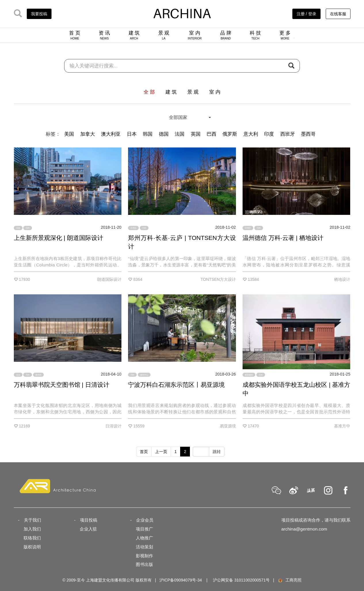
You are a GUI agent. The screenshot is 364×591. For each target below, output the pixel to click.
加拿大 (88, 134)
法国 (180, 134)
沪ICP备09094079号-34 (181, 580)
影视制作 (144, 556)
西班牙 (288, 134)
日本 (132, 134)
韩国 (148, 134)
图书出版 (144, 564)
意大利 (251, 134)
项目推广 (144, 529)
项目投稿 (89, 520)
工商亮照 (289, 580)
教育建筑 (249, 375)
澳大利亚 (111, 134)
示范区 (133, 228)
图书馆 (38, 375)
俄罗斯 (230, 134)
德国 (164, 134)
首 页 (75, 35)
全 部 (149, 92)
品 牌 (226, 35)
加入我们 (32, 529)
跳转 (217, 452)
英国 (196, 134)
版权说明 (32, 547)
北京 (18, 375)
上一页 (161, 452)
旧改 (18, 228)
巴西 (211, 134)
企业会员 (145, 520)
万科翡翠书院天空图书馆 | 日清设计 (62, 385)
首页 (144, 452)
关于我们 (33, 520)
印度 (269, 134)
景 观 (164, 35)
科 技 (255, 35)
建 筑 (134, 35)
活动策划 (144, 547)
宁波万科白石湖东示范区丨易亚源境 (176, 385)
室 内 (195, 35)
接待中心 (144, 375)
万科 (28, 228)
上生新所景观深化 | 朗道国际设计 (59, 238)
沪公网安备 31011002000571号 (241, 580)
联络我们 (32, 538)
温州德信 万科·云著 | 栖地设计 (283, 238)
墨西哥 (308, 134)
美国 (69, 134)
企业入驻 (88, 529)
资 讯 (104, 35)
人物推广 (144, 538)
